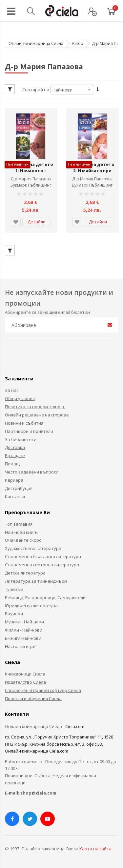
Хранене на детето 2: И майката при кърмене (92, 173)
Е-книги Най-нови (23, 637)
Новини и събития (24, 422)
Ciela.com (75, 726)
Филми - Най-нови (24, 629)
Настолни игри (20, 646)
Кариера (14, 479)
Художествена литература (33, 548)
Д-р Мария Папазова (31, 178)
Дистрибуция (19, 488)
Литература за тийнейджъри (36, 580)
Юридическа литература (31, 605)
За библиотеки (21, 438)
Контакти (15, 496)
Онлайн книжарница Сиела (36, 43)
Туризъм (14, 589)
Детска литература (25, 572)
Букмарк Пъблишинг (31, 184)
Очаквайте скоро (23, 539)
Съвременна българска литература (43, 556)
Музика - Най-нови (24, 621)
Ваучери (14, 613)
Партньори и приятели (29, 430)
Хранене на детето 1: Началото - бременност (31, 173)
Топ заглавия (19, 523)
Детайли (37, 221)
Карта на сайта (95, 848)
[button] (16, 221)
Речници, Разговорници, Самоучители (45, 596)
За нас (12, 390)
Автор (78, 43)
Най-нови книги (21, 531)
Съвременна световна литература (42, 564)
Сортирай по (36, 90)
